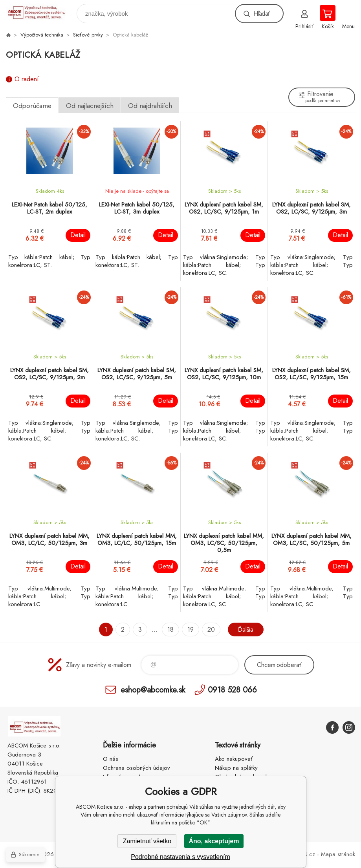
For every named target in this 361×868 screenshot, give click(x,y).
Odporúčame (32, 106)
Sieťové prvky (88, 35)
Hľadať (262, 14)
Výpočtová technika (42, 35)
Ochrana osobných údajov (137, 768)
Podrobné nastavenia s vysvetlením (180, 857)
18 (170, 630)
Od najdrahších (150, 106)
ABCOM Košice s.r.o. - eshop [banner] (41, 12)
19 (191, 630)
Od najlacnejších (90, 106)
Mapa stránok (338, 854)
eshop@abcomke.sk (153, 690)
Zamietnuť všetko (147, 841)
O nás (111, 759)
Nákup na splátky (236, 768)
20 (211, 630)
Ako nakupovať (234, 759)
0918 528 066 (232, 690)
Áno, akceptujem (214, 841)
